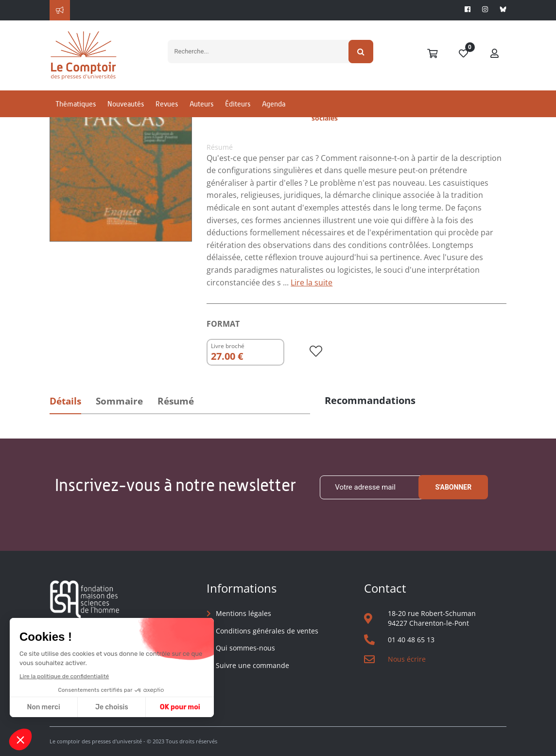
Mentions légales (243, 613)
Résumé (176, 401)
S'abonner (453, 487)
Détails (65, 401)
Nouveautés (126, 104)
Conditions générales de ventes (267, 631)
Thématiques (76, 104)
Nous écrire (407, 659)
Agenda (274, 104)
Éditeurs (238, 104)
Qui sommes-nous (245, 648)
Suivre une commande (252, 665)
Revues (167, 104)
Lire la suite (312, 282)
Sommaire (119, 401)
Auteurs (201, 104)
